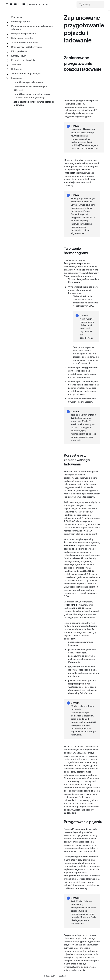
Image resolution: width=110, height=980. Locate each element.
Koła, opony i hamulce (22, 38)
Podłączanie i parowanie (23, 34)
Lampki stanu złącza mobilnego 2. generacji (30, 88)
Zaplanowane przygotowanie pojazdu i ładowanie (34, 103)
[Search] (91, 4)
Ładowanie (17, 78)
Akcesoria (16, 65)
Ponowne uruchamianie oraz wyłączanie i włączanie (32, 28)
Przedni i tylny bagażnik (23, 60)
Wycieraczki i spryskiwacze (25, 42)
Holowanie (17, 69)
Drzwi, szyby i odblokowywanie (27, 47)
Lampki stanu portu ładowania (28, 82)
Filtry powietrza (19, 51)
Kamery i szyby (19, 56)
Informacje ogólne (20, 22)
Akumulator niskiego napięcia (26, 73)
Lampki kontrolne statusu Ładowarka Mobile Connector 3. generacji (32, 96)
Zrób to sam (17, 17)
